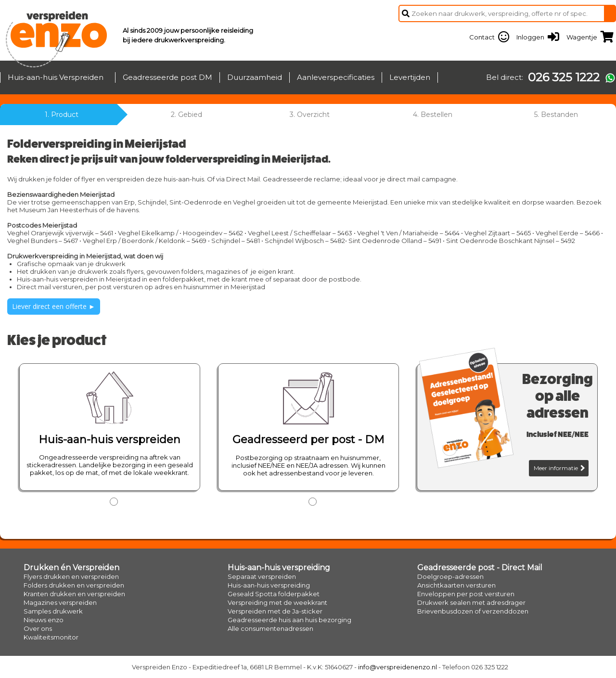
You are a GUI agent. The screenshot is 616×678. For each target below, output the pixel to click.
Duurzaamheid (255, 77)
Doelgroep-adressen (450, 576)
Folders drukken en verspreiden (74, 585)
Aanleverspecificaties (336, 77)
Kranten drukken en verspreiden (74, 594)
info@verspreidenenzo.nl (398, 667)
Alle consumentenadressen (270, 628)
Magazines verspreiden (60, 602)
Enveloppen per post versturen (466, 594)
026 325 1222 (564, 77)
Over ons (38, 628)
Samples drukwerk (53, 611)
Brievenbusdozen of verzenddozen (473, 611)
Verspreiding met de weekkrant (277, 602)
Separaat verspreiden (262, 576)
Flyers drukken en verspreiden (71, 576)
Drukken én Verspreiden (71, 568)
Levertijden (410, 77)
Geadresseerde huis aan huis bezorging (289, 620)
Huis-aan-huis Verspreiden (56, 77)
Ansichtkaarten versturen (456, 585)
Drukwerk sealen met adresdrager (471, 602)
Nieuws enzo (44, 620)
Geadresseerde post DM (167, 77)
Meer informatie (559, 468)
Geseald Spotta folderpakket (274, 594)
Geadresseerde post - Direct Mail (480, 568)
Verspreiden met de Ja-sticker (275, 611)
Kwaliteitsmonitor (51, 637)
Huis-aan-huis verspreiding (279, 568)
